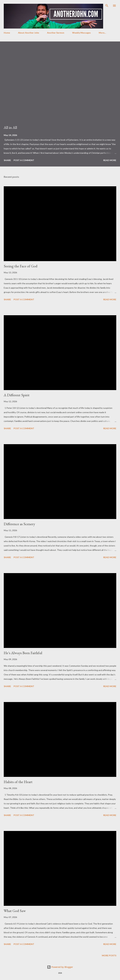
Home (7, 33)
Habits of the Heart (18, 782)
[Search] (107, 6)
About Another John (29, 33)
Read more (110, 160)
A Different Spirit (17, 395)
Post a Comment (24, 160)
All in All (10, 127)
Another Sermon (56, 33)
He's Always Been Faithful (23, 653)
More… (102, 33)
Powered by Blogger (60, 967)
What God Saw (15, 911)
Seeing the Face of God (21, 266)
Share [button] (7, 160)
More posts (109, 955)
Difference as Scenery (19, 524)
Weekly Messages (81, 33)
